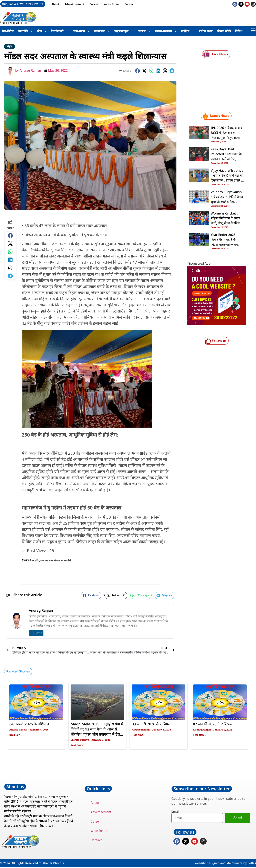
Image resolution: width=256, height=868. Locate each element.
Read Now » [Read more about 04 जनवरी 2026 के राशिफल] (16, 735)
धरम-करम (81, 31)
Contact (130, 4)
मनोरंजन (102, 31)
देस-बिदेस (8, 31)
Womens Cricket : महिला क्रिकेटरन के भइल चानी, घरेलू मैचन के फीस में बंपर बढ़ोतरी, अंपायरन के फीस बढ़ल (227, 223)
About (55, 4)
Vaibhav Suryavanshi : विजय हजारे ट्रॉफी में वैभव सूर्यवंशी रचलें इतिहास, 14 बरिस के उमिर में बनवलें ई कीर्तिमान (227, 202)
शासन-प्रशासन (166, 31)
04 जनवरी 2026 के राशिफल (29, 724)
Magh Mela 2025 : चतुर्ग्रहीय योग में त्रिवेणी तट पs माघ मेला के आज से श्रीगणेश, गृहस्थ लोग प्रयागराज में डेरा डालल (97, 732)
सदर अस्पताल (47, 561)
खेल (42, 31)
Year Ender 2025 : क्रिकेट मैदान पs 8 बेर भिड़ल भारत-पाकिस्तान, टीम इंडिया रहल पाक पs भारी (225, 245)
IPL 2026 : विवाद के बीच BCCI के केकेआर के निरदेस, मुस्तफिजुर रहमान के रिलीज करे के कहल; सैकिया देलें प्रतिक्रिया (227, 138)
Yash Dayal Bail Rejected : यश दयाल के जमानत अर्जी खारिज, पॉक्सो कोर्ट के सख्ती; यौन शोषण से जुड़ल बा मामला (226, 159)
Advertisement (74, 4)
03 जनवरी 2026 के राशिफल (152, 724)
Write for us (111, 4)
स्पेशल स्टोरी (224, 31)
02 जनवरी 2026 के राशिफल (213, 724)
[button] (138, 71)
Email (175, 812)
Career (94, 4)
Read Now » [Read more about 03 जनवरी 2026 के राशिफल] (138, 735)
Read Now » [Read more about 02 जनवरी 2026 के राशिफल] (199, 735)
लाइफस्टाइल (124, 31)
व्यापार (144, 31)
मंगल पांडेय (34, 561)
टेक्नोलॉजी (60, 31)
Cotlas (252, 864)
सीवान (57, 561)
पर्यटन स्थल (206, 31)
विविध (239, 31)
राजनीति (25, 31)
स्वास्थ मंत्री (66, 561)
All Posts (36, 633)
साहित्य (188, 31)
